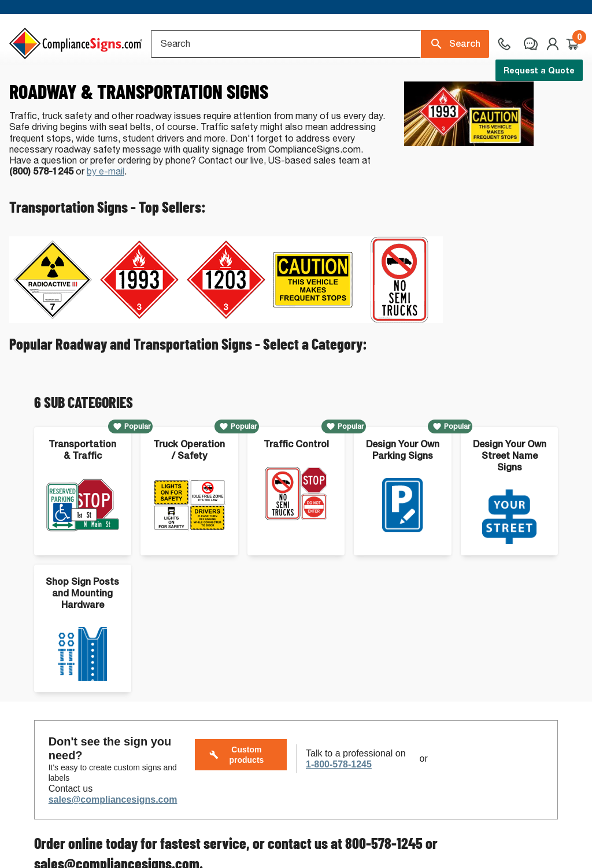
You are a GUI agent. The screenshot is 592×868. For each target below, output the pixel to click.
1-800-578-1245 (339, 807)
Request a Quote (539, 70)
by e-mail (106, 214)
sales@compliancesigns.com (113, 842)
